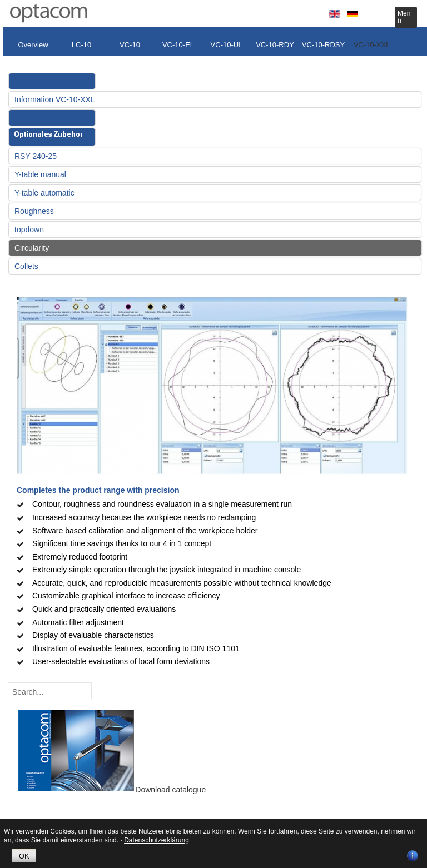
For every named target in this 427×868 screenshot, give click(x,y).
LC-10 (81, 45)
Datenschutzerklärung (157, 840)
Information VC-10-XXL (55, 99)
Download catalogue (170, 790)
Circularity (32, 248)
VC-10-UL (227, 45)
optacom (49, 13)
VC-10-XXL (372, 45)
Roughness (34, 211)
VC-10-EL (178, 45)
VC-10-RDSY (323, 45)
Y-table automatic (44, 193)
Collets (26, 266)
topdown (29, 230)
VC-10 (130, 45)
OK (24, 856)
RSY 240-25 (36, 156)
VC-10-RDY (275, 45)
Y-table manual (40, 174)
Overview (33, 45)
